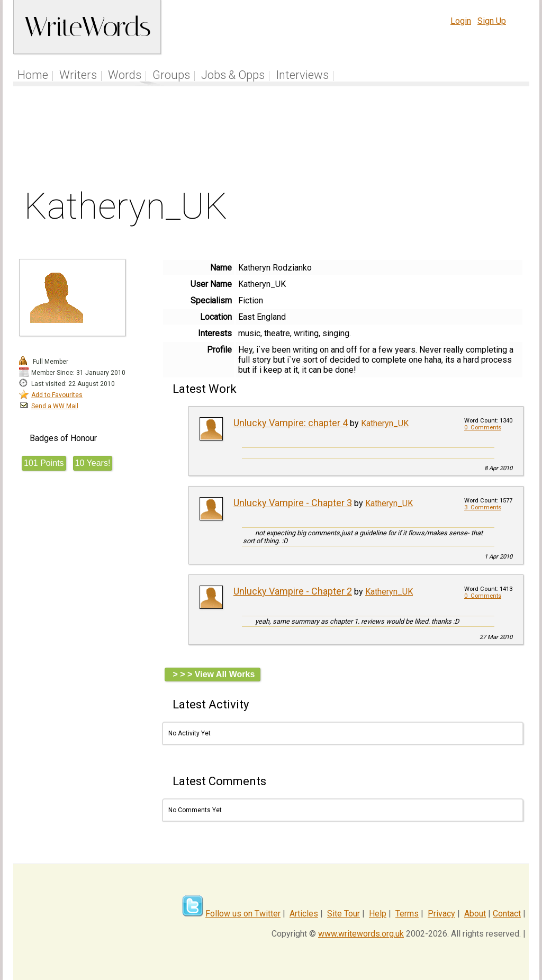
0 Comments (483, 428)
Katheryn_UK (385, 423)
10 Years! (93, 463)
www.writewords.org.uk (361, 934)
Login (461, 21)
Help (378, 914)
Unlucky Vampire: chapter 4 (291, 423)
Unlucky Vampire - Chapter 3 (293, 503)
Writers (78, 75)
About (475, 914)
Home (33, 75)
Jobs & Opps (233, 75)
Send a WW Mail (55, 406)
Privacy (441, 914)
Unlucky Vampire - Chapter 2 (293, 591)
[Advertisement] (272, 140)
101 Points (44, 463)
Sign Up (492, 21)
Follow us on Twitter (243, 914)
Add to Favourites (57, 395)
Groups (171, 75)
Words (125, 75)
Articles (304, 914)
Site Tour (344, 914)
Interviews (302, 75)
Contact (507, 914)
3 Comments (483, 507)
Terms (407, 914)
